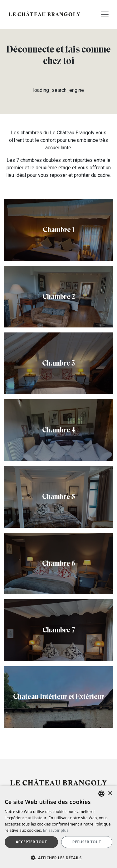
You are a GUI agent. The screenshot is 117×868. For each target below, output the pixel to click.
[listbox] (101, 794)
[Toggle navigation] (105, 14)
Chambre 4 (59, 430)
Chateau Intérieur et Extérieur (59, 696)
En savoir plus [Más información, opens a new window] (56, 830)
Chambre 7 (59, 630)
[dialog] (58, 827)
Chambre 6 (59, 563)
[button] (58, 858)
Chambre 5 (58, 496)
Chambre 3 (58, 363)
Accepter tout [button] (31, 842)
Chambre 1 (58, 230)
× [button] (110, 793)
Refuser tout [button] (87, 842)
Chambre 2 (59, 297)
